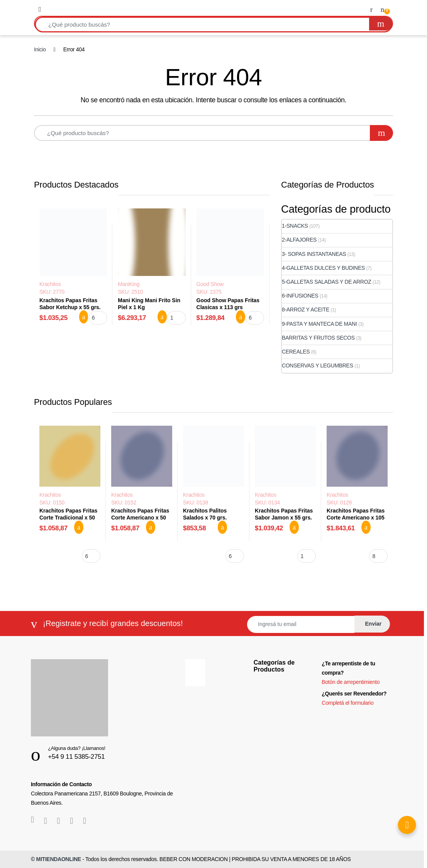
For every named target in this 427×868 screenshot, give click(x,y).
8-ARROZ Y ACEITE (306, 310)
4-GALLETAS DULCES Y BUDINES (323, 268)
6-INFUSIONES (300, 296)
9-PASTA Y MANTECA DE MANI (319, 324)
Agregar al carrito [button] (84, 317)
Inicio (40, 49)
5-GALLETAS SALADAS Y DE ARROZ (327, 282)
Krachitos (50, 284)
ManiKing (129, 284)
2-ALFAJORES (299, 240)
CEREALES (296, 352)
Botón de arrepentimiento (351, 682)
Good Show (210, 284)
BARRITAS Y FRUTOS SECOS (318, 338)
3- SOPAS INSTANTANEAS (314, 254)
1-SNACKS (295, 226)
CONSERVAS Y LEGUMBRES (318, 365)
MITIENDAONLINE (59, 859)
